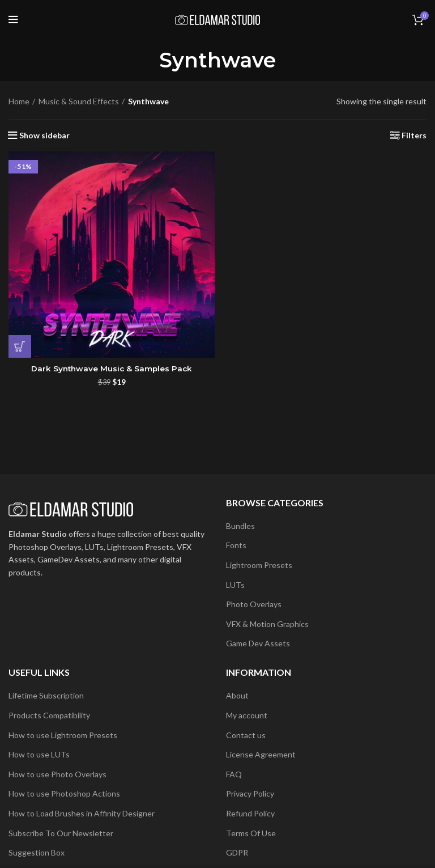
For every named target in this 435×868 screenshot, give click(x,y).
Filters (414, 136)
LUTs (235, 585)
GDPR (237, 852)
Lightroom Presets (259, 565)
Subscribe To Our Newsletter (61, 833)
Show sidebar (44, 136)
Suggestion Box (37, 852)
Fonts (236, 545)
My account (247, 715)
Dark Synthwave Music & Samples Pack (112, 369)
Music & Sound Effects (79, 101)
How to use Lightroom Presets (63, 735)
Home (19, 101)
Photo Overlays (254, 604)
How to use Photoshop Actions (64, 793)
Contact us (246, 735)
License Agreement (261, 754)
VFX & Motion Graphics (267, 624)
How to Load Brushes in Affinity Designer (82, 813)
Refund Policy (250, 813)
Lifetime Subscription (46, 695)
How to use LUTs (39, 754)
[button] (20, 346)
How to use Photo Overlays (57, 774)
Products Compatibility (49, 715)
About (237, 695)
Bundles (240, 526)
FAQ (234, 774)
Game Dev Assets (258, 643)
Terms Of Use (251, 833)
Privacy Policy (250, 793)
